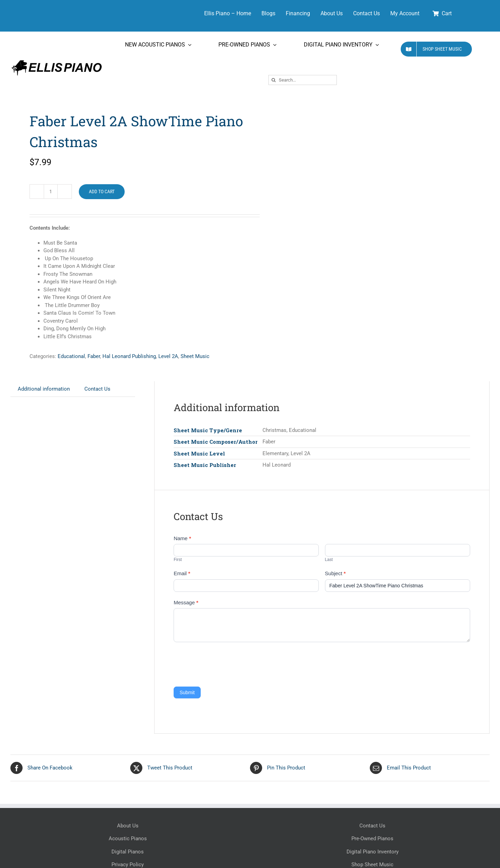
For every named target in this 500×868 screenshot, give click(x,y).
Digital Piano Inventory (373, 852)
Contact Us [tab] (97, 389)
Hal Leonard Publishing (129, 356)
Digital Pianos (128, 852)
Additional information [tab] (44, 389)
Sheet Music (195, 356)
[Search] (273, 80)
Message (186, 602)
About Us (128, 826)
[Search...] (303, 80)
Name (182, 538)
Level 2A (168, 356)
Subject (335, 573)
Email (182, 573)
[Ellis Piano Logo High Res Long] (57, 60)
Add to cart (102, 192)
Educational (71, 356)
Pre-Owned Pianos (372, 839)
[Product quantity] (51, 192)
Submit (187, 692)
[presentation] (226, 663)
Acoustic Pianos (128, 839)
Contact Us (372, 826)
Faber (94, 356)
